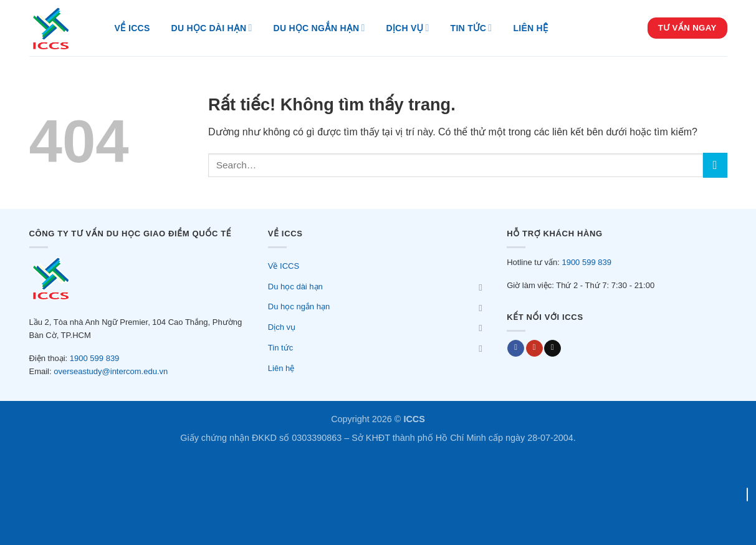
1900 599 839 (95, 358)
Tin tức (471, 28)
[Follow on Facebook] (516, 349)
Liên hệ (530, 28)
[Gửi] (715, 165)
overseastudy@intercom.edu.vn (111, 371)
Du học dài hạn (212, 28)
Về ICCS (132, 28)
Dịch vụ (408, 28)
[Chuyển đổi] (481, 287)
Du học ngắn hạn (319, 28)
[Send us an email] (553, 349)
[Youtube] (534, 349)
